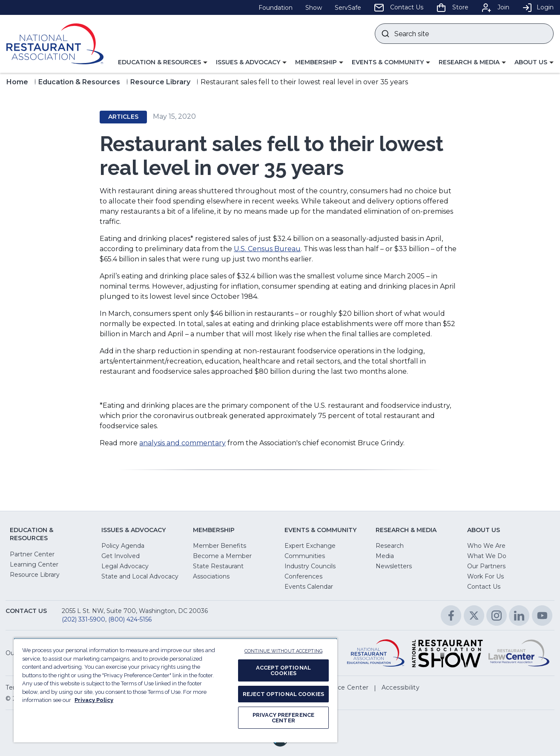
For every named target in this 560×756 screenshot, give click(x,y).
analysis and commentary (182, 443)
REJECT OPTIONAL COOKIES (283, 694)
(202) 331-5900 (83, 619)
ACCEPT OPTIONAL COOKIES (283, 670)
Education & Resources (79, 82)
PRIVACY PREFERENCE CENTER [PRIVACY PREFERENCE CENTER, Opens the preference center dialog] (283, 718)
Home (17, 82)
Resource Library (160, 82)
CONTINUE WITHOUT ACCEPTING (283, 651)
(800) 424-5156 (130, 619)
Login (538, 7)
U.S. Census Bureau (267, 249)
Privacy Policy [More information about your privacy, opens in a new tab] (94, 700)
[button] (163, 63)
